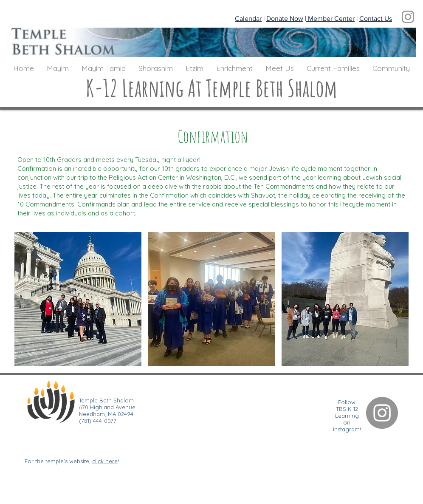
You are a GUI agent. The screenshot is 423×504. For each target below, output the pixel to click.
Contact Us (376, 18)
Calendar (248, 18)
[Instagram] (408, 17)
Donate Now (285, 18)
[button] (58, 68)
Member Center (330, 18)
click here (105, 461)
